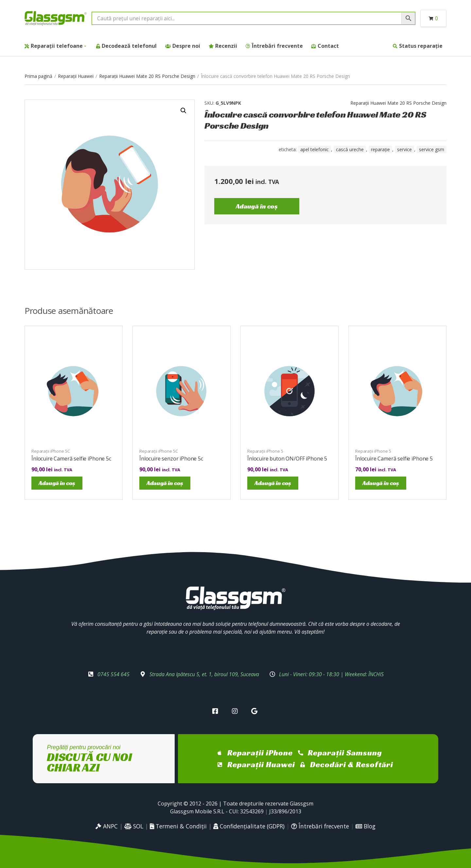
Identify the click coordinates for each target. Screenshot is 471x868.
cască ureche (350, 149)
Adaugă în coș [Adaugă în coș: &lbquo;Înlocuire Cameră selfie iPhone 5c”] (57, 483)
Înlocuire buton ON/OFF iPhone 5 (287, 459)
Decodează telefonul (129, 46)
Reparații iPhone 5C (51, 451)
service (404, 149)
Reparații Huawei (76, 76)
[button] (183, 111)
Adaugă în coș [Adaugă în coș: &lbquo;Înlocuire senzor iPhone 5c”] (165, 483)
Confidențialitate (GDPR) (249, 826)
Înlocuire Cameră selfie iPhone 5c (71, 459)
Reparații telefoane (57, 46)
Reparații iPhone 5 (265, 451)
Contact (328, 46)
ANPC (107, 826)
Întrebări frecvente (277, 46)
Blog (366, 826)
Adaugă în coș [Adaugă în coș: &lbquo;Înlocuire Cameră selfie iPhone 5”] (381, 483)
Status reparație (421, 46)
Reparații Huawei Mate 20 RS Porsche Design (147, 76)
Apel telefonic (314, 149)
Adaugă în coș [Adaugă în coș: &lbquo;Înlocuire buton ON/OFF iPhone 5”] (273, 483)
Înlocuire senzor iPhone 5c (171, 459)
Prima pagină (38, 76)
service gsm (432, 149)
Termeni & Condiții (178, 826)
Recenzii (226, 46)
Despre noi (186, 46)
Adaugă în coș (257, 206)
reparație (380, 149)
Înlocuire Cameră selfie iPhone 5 (394, 459)
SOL (134, 826)
